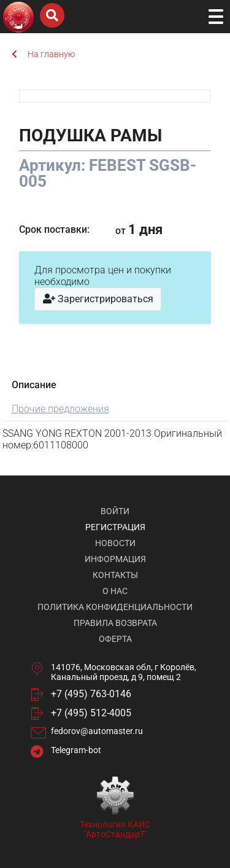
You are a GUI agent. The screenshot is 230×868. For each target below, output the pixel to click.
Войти (115, 511)
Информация (115, 559)
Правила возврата (115, 623)
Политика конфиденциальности (115, 607)
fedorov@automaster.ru (97, 731)
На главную (43, 54)
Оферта (115, 639)
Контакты (115, 575)
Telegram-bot (76, 750)
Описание (34, 385)
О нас (115, 591)
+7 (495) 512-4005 (91, 713)
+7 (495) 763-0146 (91, 694)
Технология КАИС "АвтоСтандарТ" (115, 829)
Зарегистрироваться (98, 299)
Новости (115, 543)
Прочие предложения (60, 409)
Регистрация (115, 527)
